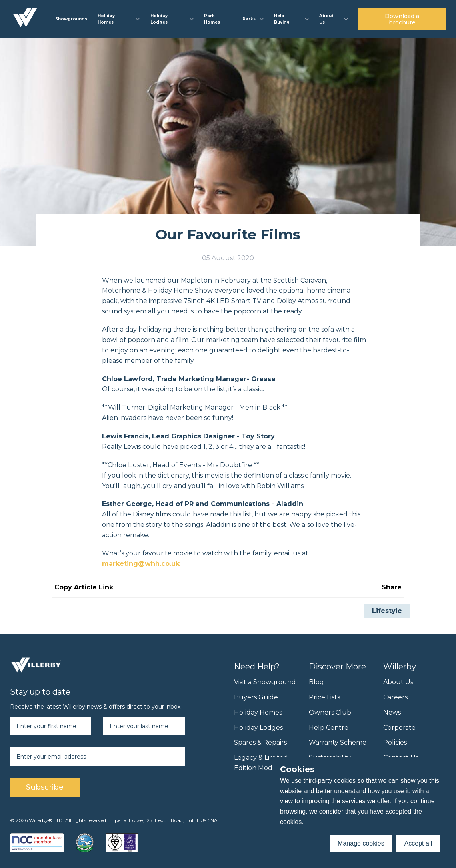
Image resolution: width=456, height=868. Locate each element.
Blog (316, 682)
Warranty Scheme (338, 742)
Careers (395, 697)
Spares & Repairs (260, 742)
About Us (398, 682)
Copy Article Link (84, 587)
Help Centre (329, 728)
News (392, 712)
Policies (395, 742)
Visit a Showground (265, 682)
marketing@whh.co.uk (141, 564)
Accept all (418, 843)
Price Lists (324, 697)
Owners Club (330, 712)
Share (392, 587)
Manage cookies (361, 843)
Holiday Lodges (258, 728)
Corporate (399, 728)
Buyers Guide (256, 697)
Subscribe (45, 787)
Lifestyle (387, 611)
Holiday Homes (258, 712)
